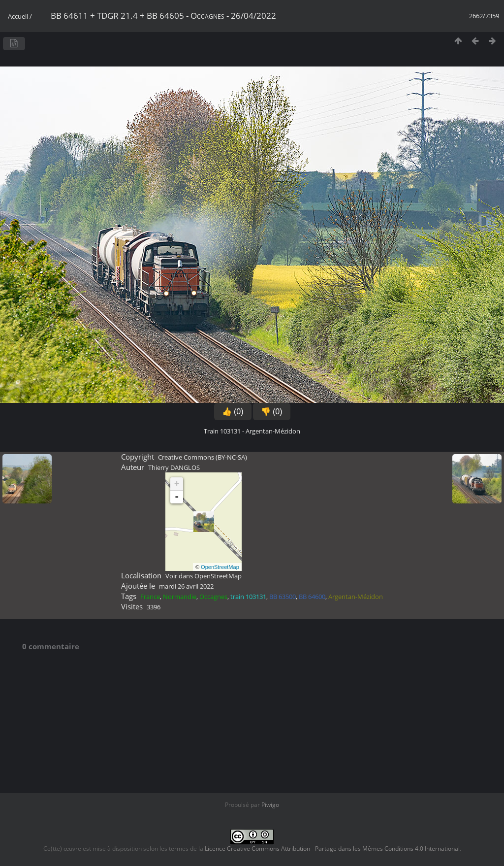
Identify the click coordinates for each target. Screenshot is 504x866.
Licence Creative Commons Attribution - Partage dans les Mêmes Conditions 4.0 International (332, 849)
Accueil (18, 16)
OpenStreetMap (220, 567)
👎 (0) (272, 412)
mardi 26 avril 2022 (186, 586)
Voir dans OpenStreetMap (204, 576)
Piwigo (270, 805)
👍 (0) (233, 412)
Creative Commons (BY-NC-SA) (203, 457)
